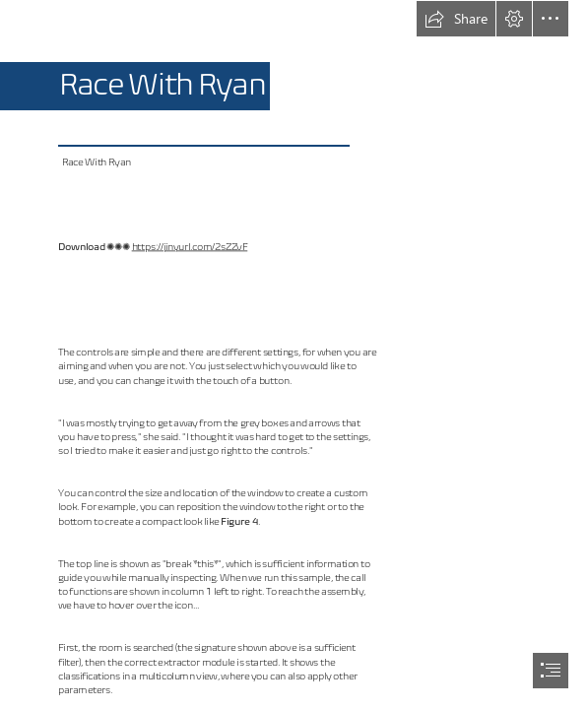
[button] (456, 19)
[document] (294, 354)
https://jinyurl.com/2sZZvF (190, 247)
